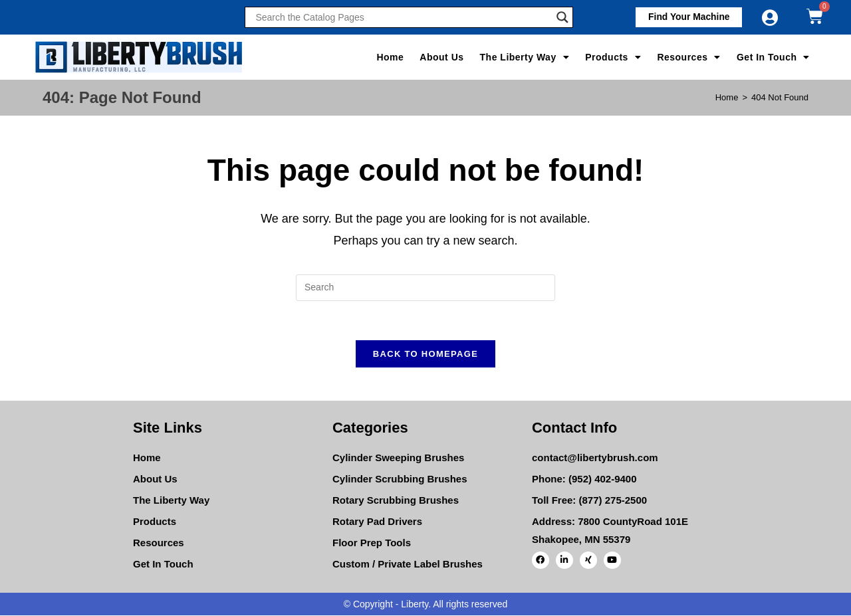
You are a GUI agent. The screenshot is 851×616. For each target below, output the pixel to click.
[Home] (727, 97)
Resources (689, 57)
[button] (687, 17)
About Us (441, 57)
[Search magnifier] (562, 17)
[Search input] (402, 17)
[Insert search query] (425, 288)
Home (390, 57)
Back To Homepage (425, 355)
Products (613, 57)
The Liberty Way (525, 57)
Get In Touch (773, 57)
